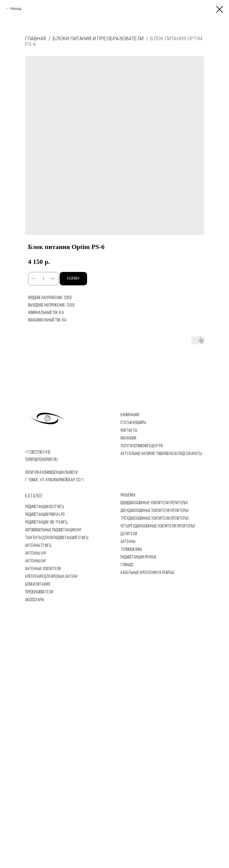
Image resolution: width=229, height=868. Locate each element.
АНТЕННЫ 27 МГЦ (38, 546)
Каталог (34, 496)
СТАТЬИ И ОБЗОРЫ (133, 423)
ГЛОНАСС (127, 565)
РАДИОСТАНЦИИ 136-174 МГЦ (46, 522)
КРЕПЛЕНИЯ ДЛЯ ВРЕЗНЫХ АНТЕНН (51, 577)
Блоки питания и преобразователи (98, 39)
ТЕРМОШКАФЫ (131, 550)
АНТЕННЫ (128, 542)
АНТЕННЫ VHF (36, 553)
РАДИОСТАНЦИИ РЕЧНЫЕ (139, 557)
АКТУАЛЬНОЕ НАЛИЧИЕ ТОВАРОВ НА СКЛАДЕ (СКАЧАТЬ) (161, 454)
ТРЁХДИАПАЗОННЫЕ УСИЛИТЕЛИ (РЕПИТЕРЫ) (155, 519)
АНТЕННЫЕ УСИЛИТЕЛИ (43, 569)
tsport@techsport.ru (41, 460)
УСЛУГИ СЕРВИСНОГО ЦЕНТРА (142, 446)
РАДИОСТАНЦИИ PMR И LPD (45, 515)
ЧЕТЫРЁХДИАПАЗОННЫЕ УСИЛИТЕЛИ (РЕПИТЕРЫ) (158, 526)
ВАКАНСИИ (128, 438)
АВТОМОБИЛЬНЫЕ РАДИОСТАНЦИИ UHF (53, 530)
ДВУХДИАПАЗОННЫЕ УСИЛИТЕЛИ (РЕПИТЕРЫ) (155, 511)
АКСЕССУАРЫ (35, 600)
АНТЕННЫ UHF (36, 561)
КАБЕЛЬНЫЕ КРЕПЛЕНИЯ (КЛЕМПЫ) (147, 573)
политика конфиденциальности (51, 473)
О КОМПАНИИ (130, 415)
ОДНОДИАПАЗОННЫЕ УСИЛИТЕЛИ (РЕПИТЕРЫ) (154, 503)
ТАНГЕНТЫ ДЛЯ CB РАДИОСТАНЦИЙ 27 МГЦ (57, 538)
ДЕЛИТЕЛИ (129, 534)
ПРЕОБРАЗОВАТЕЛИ (39, 592)
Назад (16, 9)
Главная (36, 39)
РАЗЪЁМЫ (128, 495)
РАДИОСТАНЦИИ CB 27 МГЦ (44, 507)
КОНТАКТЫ (129, 431)
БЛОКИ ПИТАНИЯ (38, 584)
